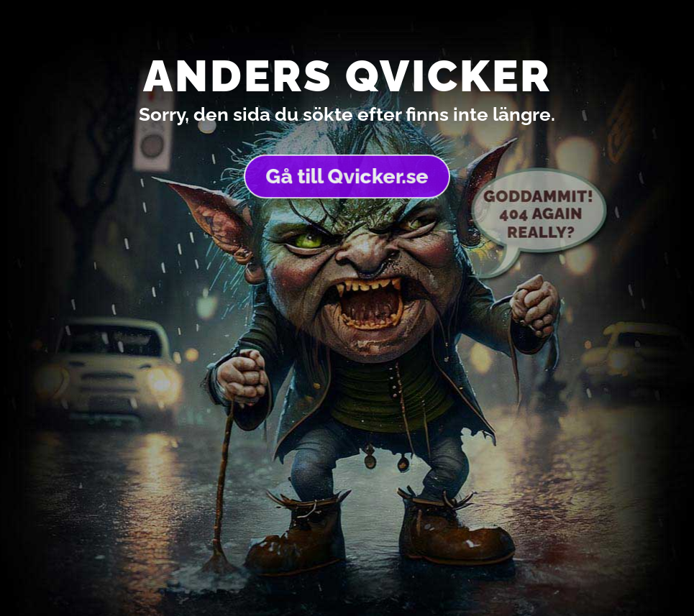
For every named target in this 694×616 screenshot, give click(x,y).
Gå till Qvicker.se (347, 176)
